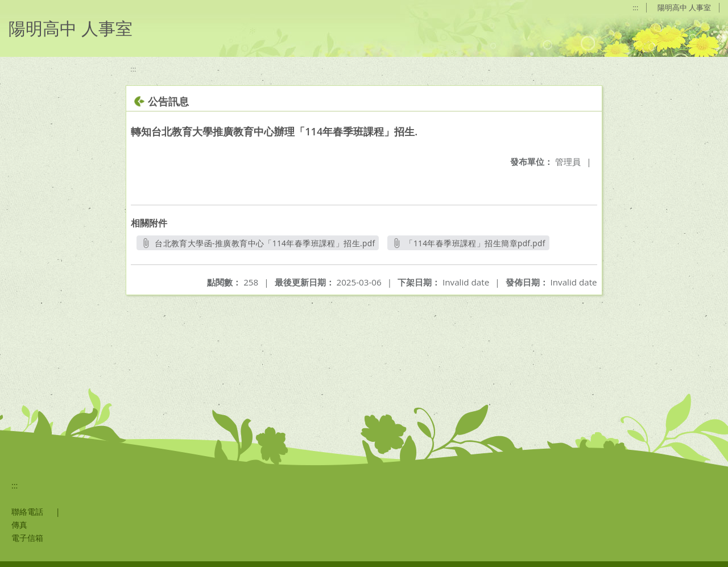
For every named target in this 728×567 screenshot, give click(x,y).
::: (635, 7)
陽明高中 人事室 (684, 7)
